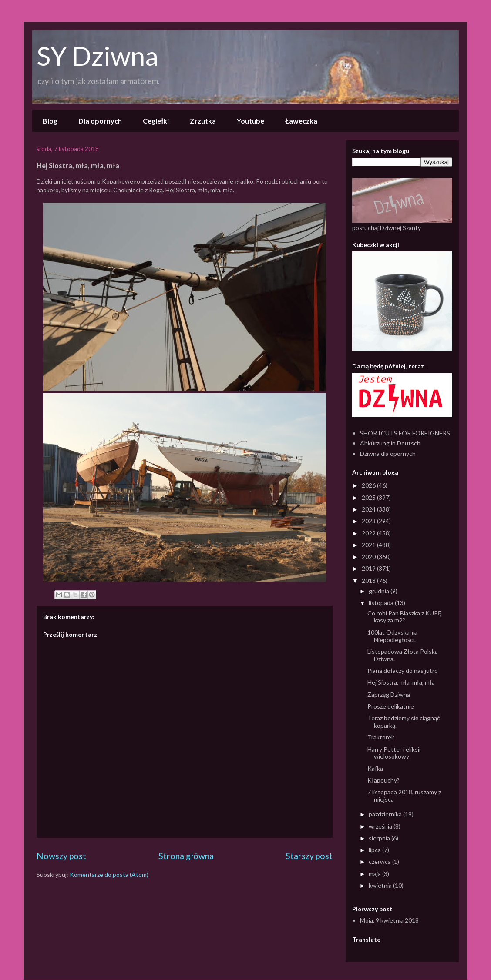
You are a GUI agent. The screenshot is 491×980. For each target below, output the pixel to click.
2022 (369, 533)
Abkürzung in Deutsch (390, 443)
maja (375, 874)
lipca (375, 850)
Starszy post (309, 856)
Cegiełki (156, 121)
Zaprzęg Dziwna (389, 694)
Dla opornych (100, 121)
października (386, 814)
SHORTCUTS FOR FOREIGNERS (405, 433)
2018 (369, 580)
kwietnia (381, 885)
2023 (369, 521)
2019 (369, 568)
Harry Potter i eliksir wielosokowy (394, 753)
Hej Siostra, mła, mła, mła (401, 682)
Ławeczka (301, 121)
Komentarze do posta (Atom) (109, 875)
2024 (369, 509)
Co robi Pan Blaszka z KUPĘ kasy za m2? (404, 617)
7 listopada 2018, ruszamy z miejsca (404, 796)
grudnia (380, 591)
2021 (369, 545)
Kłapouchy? (383, 780)
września (381, 826)
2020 (369, 557)
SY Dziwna (98, 56)
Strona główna (186, 856)
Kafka (375, 768)
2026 (369, 485)
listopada (382, 603)
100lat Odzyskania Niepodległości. (392, 636)
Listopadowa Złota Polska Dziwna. (403, 655)
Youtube (251, 121)
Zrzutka (203, 121)
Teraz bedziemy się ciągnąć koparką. (404, 722)
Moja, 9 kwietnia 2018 (389, 920)
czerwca (380, 861)
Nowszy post (61, 856)
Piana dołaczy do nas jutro (403, 671)
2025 (369, 497)
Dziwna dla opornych (388, 453)
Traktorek (381, 737)
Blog (50, 121)
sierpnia (380, 838)
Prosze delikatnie (391, 706)
